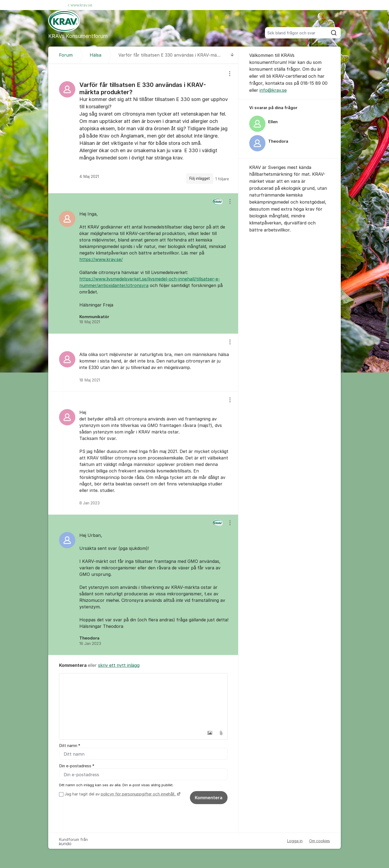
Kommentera (209, 798)
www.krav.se (80, 5)
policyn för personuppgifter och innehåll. (139, 794)
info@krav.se (273, 90)
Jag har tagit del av (122, 794)
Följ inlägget (200, 178)
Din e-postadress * (77, 766)
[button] (210, 733)
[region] (143, 128)
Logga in (295, 841)
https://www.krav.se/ (101, 259)
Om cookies (320, 841)
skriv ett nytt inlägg (119, 665)
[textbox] (143, 700)
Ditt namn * (70, 746)
